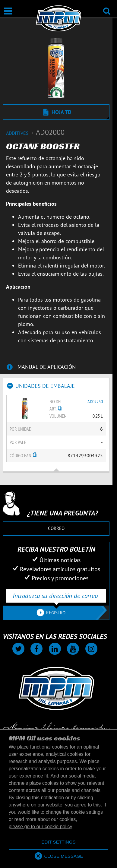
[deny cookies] (58, 842)
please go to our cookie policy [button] (41, 827)
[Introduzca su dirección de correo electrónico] (56, 596)
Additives (21, 133)
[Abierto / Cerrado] (8, 11)
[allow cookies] (58, 856)
